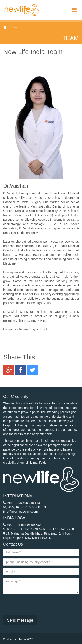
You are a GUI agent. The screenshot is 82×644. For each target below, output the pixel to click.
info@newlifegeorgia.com (20, 512)
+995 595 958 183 (27, 503)
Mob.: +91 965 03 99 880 (22, 525)
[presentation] (37, 605)
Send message (20, 620)
